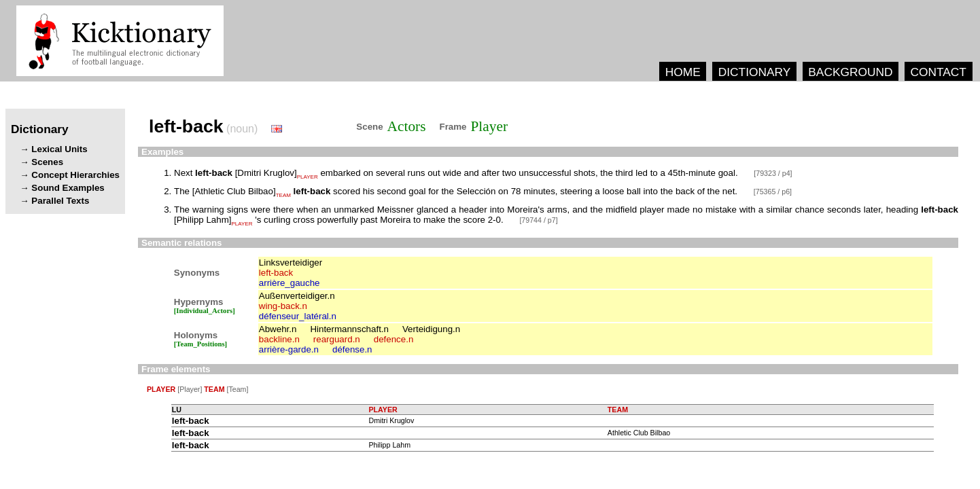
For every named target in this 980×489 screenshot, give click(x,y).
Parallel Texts (60, 201)
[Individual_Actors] (205, 311)
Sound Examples (68, 188)
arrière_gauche (290, 283)
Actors (407, 126)
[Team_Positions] (200, 344)
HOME (683, 72)
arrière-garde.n (289, 349)
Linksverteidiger (291, 262)
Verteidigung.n (431, 329)
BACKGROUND (850, 72)
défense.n (352, 349)
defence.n (394, 339)
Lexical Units (59, 149)
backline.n (279, 339)
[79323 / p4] (773, 173)
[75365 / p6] (773, 192)
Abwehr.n (278, 329)
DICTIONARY (755, 72)
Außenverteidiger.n (297, 296)
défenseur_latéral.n (298, 316)
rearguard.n (337, 339)
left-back (276, 273)
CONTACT (938, 72)
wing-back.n (283, 306)
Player (490, 126)
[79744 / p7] (538, 220)
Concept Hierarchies (75, 175)
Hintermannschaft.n (349, 329)
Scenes (47, 162)
